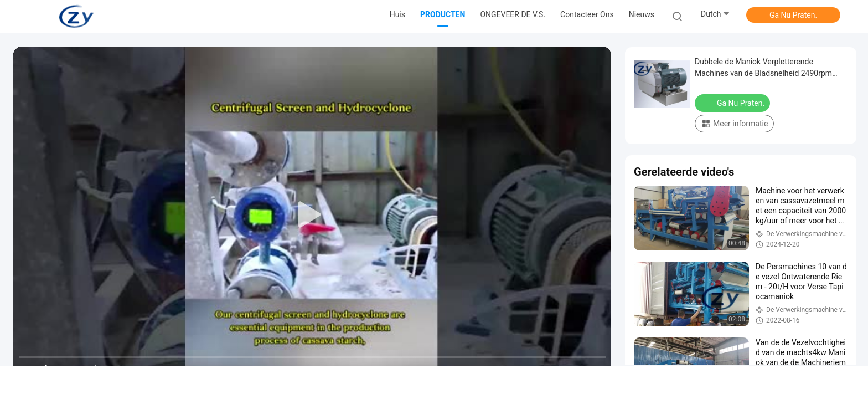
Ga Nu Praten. (793, 15)
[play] (312, 215)
